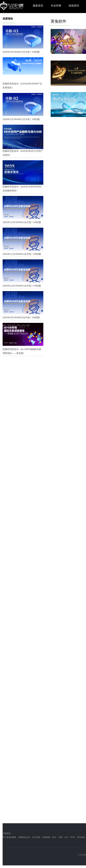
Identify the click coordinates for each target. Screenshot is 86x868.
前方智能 (36, 837)
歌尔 (54, 837)
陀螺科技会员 (24, 837)
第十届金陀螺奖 (9, 837)
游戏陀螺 (46, 837)
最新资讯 (38, 6)
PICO (73, 837)
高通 (60, 837)
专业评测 (56, 6)
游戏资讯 (74, 6)
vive (66, 837)
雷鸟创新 (81, 837)
